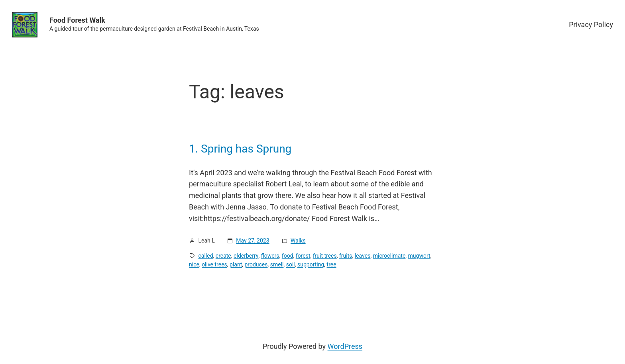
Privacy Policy (591, 24)
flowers (270, 256)
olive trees (214, 264)
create (223, 256)
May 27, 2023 (253, 241)
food (288, 256)
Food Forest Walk (77, 20)
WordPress (345, 346)
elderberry (246, 256)
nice (194, 264)
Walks (298, 241)
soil (291, 264)
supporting (311, 264)
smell (277, 264)
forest (303, 256)
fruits (346, 256)
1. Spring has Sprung (240, 149)
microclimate (389, 256)
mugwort (419, 256)
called (206, 256)
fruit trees (325, 256)
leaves (363, 256)
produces (256, 264)
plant (236, 264)
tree (332, 264)
